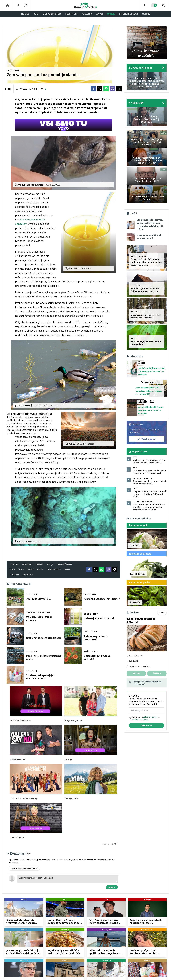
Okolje (111, 14)
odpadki (39, 564)
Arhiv (162, 613)
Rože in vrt (72, 14)
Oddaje (146, 14)
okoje (50, 564)
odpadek (27, 564)
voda (12, 569)
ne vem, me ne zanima (140, 666)
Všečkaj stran (147, 439)
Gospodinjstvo (52, 14)
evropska (14, 574)
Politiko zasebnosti (140, 720)
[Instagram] (26, 5)
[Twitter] (100, 89)
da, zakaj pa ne (136, 656)
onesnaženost (64, 564)
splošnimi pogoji (150, 717)
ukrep (67, 569)
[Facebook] (18, 5)
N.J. (10, 89)
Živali (100, 14)
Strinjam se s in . (146, 718)
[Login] (144, 5)
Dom (36, 14)
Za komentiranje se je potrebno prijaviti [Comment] (68, 879)
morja (40, 569)
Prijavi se (112, 887)
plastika (14, 564)
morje (30, 569)
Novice (25, 14)
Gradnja (87, 14)
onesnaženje (54, 569)
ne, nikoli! (134, 661)
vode (21, 569)
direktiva (28, 574)
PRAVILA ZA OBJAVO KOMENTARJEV (24, 868)
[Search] (164, 5)
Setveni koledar (129, 14)
